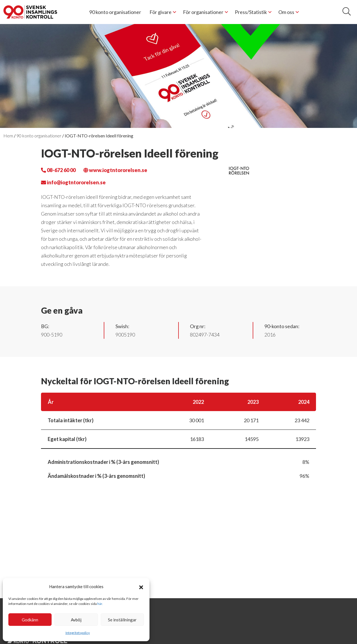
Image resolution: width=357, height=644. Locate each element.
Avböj (76, 620)
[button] (141, 586)
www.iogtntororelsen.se (115, 170)
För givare (161, 12)
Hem (8, 136)
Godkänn (30, 620)
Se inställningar (122, 620)
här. (100, 604)
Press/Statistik (251, 12)
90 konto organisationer (115, 12)
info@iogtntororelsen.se (73, 182)
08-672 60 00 (58, 170)
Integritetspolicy (78, 633)
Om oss (286, 12)
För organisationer (203, 12)
